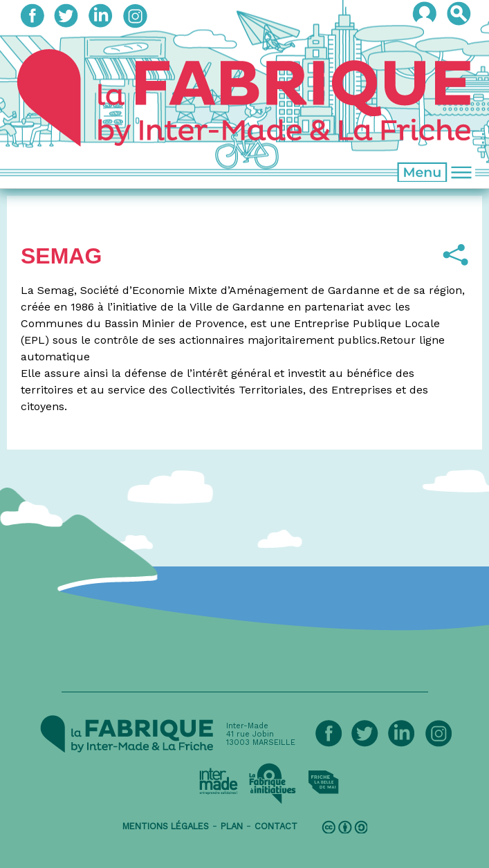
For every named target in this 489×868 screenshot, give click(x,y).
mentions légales (166, 826)
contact (276, 826)
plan (232, 826)
